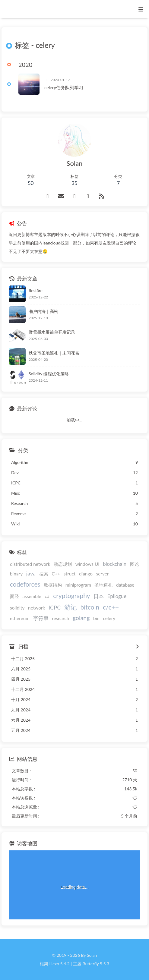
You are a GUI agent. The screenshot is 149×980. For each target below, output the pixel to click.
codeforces (25, 584)
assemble (32, 596)
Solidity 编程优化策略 (49, 374)
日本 (99, 596)
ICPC (55, 607)
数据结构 (53, 585)
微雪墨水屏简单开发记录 (52, 332)
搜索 (44, 574)
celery (109, 618)
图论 (135, 564)
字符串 (41, 618)
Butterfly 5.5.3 (96, 964)
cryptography (71, 596)
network (36, 608)
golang (81, 618)
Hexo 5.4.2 (60, 964)
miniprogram (78, 585)
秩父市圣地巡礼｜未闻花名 (54, 353)
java (31, 573)
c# (47, 596)
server (103, 574)
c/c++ (111, 607)
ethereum (20, 618)
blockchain (115, 564)
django (86, 574)
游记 (71, 607)
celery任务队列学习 (64, 87)
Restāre (36, 290)
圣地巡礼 (103, 585)
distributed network (30, 564)
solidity (17, 608)
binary (16, 574)
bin (96, 618)
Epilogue (117, 596)
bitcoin (90, 607)
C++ (56, 574)
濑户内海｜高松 (43, 311)
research (60, 618)
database (125, 585)
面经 (14, 596)
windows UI (87, 564)
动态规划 (63, 564)
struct (70, 574)
